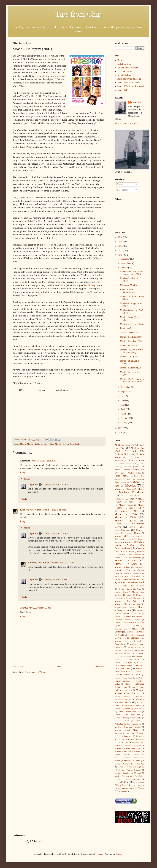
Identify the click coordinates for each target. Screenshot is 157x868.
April (123, 409)
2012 (121, 255)
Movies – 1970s (137, 508)
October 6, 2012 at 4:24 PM (55, 580)
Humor (136, 482)
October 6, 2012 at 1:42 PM (62, 563)
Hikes (137, 467)
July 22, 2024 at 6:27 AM (40, 608)
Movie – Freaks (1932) (130, 346)
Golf (135, 464)
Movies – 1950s (126, 505)
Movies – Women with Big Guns (131, 767)
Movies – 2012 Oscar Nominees (130, 536)
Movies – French (123, 641)
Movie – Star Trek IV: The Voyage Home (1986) (132, 273)
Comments (122, 190)
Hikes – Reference (122, 482)
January (124, 423)
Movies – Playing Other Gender (68, 444)
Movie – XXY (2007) (130, 357)
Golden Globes (124, 464)
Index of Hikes (124, 90)
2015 (121, 242)
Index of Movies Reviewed (129, 79)
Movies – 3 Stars (126, 561)
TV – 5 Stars (136, 785)
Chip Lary (33, 485)
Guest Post (127, 467)
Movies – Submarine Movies (127, 751)
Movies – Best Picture (127, 601)
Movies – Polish (122, 721)
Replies (27, 479)
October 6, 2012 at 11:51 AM (55, 485)
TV (127, 782)
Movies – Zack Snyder (124, 773)
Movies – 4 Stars (47, 444)
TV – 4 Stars (120, 785)
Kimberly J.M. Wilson (31, 510)
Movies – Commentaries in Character (130, 623)
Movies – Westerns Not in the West (130, 764)
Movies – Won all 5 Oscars (129, 770)
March (124, 414)
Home (59, 667)
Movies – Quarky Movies (127, 730)
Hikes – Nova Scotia (134, 479)
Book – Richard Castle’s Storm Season (131, 291)
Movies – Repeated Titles (125, 733)
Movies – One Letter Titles (128, 715)
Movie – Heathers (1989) (131, 337)
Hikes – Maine (122, 476)
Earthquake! (125, 328)
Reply (23, 473)
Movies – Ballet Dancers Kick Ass (130, 579)
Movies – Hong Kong (123, 678)
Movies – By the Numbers (127, 604)
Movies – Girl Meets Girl (125, 653)
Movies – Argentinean (132, 573)
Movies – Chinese (123, 617)
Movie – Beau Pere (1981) (132, 341)
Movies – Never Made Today (130, 712)
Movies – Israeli (138, 687)
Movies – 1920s (128, 499)
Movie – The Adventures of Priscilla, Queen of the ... (132, 380)
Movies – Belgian (121, 592)
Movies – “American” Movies (130, 489)
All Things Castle (122, 445)
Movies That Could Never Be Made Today (132, 351)
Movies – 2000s (33, 444)
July (123, 396)
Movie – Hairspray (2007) (132, 368)
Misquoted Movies (128, 285)
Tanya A (24, 608)
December (125, 259)
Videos (141, 788)
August (124, 392)
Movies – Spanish (133, 745)
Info (117, 486)
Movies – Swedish (122, 755)
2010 (121, 433)
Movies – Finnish (135, 635)
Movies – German (133, 650)
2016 (121, 237)
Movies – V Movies (132, 761)
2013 (121, 251)
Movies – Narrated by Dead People (130, 709)
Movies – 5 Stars (122, 567)
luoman (100, 854)
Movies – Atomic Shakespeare (128, 576)
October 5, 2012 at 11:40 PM (55, 510)
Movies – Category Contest (125, 607)
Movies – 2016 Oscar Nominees (128, 558)
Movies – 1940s (137, 502)
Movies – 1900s (127, 496)
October (124, 268)
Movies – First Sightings (127, 638)
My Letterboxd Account (128, 68)
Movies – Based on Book (131, 582)
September (126, 387)
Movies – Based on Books (133, 586)
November (126, 263)
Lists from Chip (124, 64)
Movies (23, 444)
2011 (120, 428)
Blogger (119, 854)
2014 (121, 246)
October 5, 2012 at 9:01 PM (45, 461)
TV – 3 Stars (138, 782)
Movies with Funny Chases (132, 324)
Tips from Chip (78, 14)
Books (134, 451)
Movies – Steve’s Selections (127, 748)
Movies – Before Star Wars (130, 589)
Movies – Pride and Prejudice (128, 727)
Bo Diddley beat (92, 285)
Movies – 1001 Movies (132, 492)
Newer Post (18, 667)
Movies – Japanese (125, 690)
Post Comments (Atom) (35, 672)
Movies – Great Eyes (123, 663)
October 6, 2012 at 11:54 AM (55, 533)
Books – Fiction (122, 454)
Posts (120, 185)
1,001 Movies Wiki (126, 71)
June (123, 400)
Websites (122, 791)
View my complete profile (126, 123)
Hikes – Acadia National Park (130, 470)
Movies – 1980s (130, 511)
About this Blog (124, 75)
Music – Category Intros (124, 776)
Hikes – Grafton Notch (130, 473)
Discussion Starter (136, 460)
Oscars (118, 782)
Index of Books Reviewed (129, 83)
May (123, 405)
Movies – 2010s (125, 521)
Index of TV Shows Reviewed (131, 86)
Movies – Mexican (122, 696)
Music (139, 773)
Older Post (100, 667)
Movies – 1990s (126, 514)
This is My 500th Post (130, 333)
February (125, 418)
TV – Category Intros (124, 788)
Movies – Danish (125, 626)
